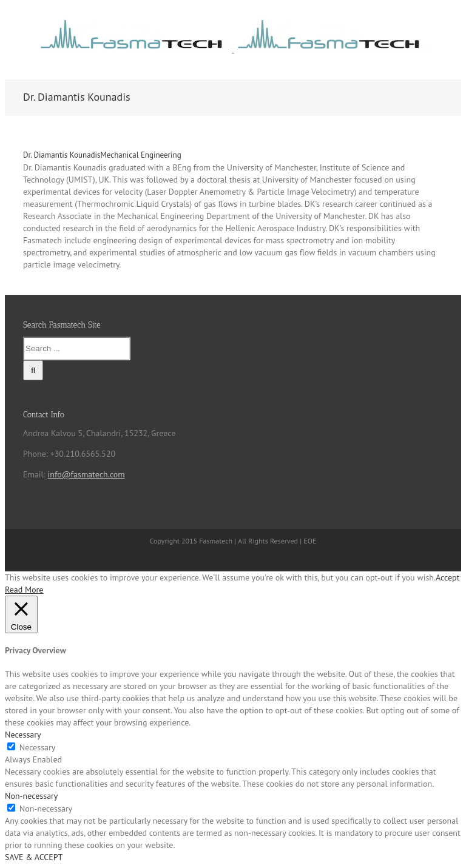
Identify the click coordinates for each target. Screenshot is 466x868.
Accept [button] (447, 577)
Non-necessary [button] (31, 796)
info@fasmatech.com (86, 474)
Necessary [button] (23, 735)
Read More (24, 590)
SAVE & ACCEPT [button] (34, 857)
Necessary (38, 747)
